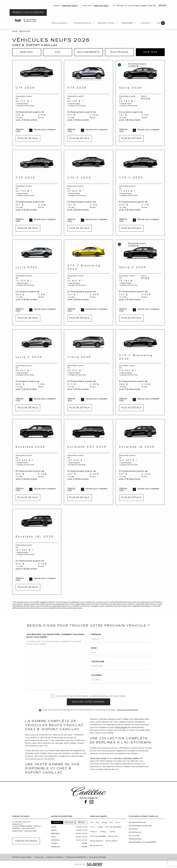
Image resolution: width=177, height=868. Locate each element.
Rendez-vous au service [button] (28, 12)
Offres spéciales (82, 23)
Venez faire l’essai (98, 758)
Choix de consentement (98, 857)
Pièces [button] (81, 822)
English (162, 5)
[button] (27, 52)
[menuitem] (61, 24)
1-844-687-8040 (69, 6)
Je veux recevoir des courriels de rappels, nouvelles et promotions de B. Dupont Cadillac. (91, 696)
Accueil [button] (15, 31)
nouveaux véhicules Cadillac (126, 758)
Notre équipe (121, 727)
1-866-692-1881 (101, 6)
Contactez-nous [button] (26, 841)
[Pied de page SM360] (95, 864)
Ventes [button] (57, 822)
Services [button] (69, 822)
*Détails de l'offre (20, 130)
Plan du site (39, 857)
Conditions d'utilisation (55, 857)
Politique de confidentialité (127, 710)
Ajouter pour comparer (45, 130)
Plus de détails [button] (28, 138)
